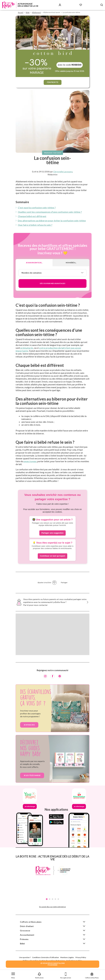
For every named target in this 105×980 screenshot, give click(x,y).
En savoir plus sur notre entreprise (52, 907)
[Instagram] (45, 676)
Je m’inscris (29, 725)
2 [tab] (50, 899)
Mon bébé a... (71, 263)
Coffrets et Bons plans (31, 922)
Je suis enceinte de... (34, 263)
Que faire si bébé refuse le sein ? (35, 225)
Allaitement (36, 12)
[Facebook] (52, 676)
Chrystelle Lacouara (63, 172)
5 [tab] (58, 899)
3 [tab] (52, 899)
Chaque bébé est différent (32, 216)
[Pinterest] (60, 676)
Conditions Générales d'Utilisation (45, 957)
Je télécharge (30, 806)
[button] (13, 975)
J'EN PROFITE (53, 82)
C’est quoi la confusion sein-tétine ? (37, 208)
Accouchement (27, 935)
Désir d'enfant (27, 926)
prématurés (27, 348)
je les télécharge (32, 775)
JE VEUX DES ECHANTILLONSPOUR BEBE (52, 964)
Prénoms (24, 939)
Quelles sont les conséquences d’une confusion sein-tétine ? (50, 212)
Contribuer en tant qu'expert (52, 556)
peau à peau (30, 461)
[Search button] (102, 5)
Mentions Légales (67, 957)
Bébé (28, 12)
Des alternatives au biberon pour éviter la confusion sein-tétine (52, 221)
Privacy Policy (81, 957)
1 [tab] (47, 899)
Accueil (21, 12)
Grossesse (25, 931)
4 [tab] (55, 899)
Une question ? (25, 957)
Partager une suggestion (52, 533)
